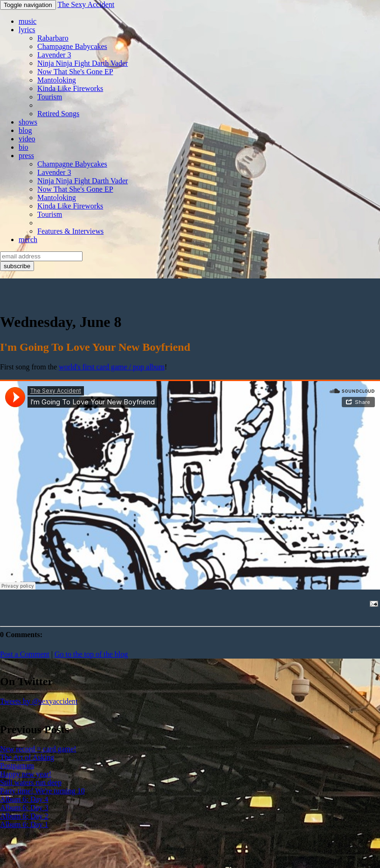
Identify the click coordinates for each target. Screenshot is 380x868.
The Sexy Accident (86, 4)
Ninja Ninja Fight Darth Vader (83, 63)
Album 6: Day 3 (24, 808)
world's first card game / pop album (112, 367)
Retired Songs (58, 114)
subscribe (17, 266)
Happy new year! (26, 774)
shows (28, 122)
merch (28, 240)
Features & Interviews (70, 231)
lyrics (27, 30)
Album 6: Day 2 (24, 816)
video (27, 139)
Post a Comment (25, 654)
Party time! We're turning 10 (42, 791)
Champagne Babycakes (72, 46)
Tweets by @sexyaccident (39, 701)
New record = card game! (38, 749)
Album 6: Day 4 (24, 799)
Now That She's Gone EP (75, 72)
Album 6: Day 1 (24, 824)
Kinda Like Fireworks (70, 88)
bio (23, 147)
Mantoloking (57, 80)
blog (25, 130)
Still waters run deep (31, 782)
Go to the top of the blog (91, 654)
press (26, 156)
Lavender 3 (54, 55)
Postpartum (17, 766)
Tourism (50, 97)
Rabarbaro (53, 38)
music (28, 21)
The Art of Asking (27, 757)
